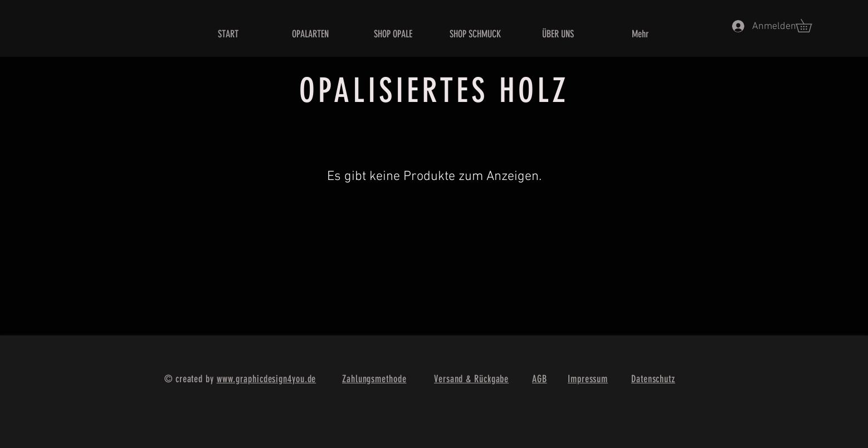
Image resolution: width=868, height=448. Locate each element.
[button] (810, 26)
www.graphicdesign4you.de (267, 379)
